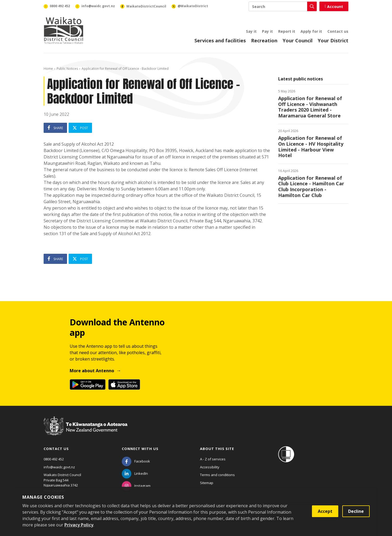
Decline (356, 511)
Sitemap (207, 483)
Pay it (267, 31)
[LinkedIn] (135, 473)
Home (48, 69)
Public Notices (67, 69)
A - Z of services (213, 459)
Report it (287, 31)
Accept (325, 511)
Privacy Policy (79, 525)
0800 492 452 (54, 459)
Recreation (264, 40)
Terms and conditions (217, 475)
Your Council (298, 40)
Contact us (338, 31)
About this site (217, 449)
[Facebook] (136, 461)
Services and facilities (220, 40)
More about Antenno (92, 371)
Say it (251, 31)
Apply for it (311, 31)
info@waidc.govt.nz (59, 467)
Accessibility (210, 467)
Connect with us (140, 449)
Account (334, 7)
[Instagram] (136, 486)
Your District (333, 40)
